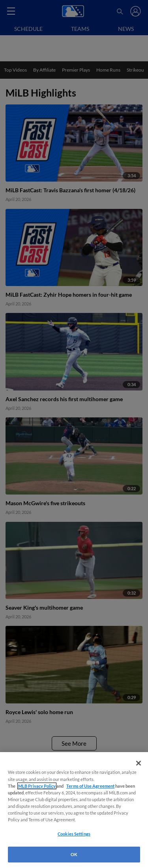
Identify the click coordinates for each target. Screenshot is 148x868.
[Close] (139, 763)
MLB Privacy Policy (37, 786)
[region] (74, 810)
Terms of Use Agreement (90, 786)
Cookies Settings (74, 834)
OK (74, 854)
